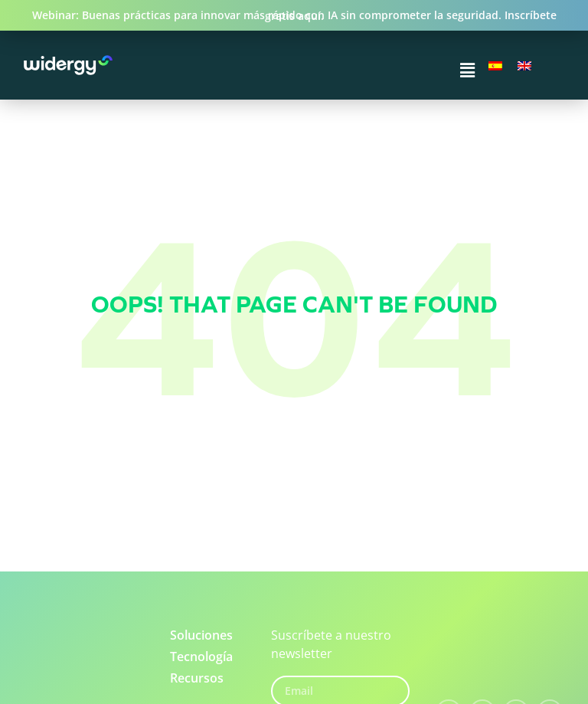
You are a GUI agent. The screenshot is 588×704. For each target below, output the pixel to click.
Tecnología (201, 657)
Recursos (197, 678)
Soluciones (201, 635)
